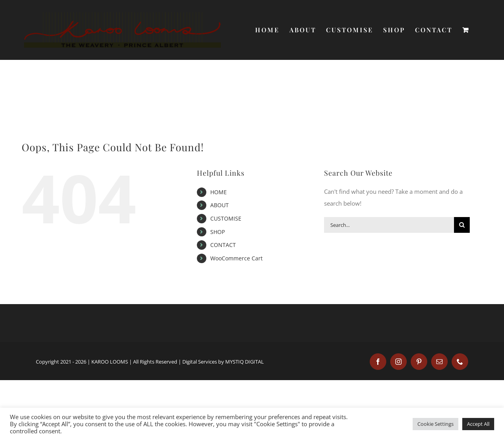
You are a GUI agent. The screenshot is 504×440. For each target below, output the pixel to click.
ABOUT (220, 205)
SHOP (218, 232)
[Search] (462, 225)
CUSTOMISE (226, 218)
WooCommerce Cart (236, 258)
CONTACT (223, 245)
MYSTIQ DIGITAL (245, 362)
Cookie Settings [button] (435, 424)
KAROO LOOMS (110, 362)
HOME (219, 192)
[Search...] (389, 225)
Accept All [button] (478, 424)
